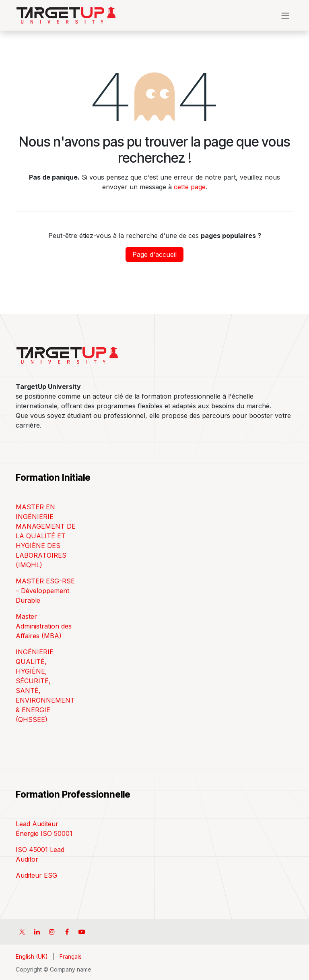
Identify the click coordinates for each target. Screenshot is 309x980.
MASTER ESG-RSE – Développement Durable (45, 591)
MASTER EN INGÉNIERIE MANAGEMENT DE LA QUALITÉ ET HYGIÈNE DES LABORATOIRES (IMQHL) (46, 536)
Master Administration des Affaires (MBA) (44, 626)
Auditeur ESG (36, 875)
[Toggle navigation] (285, 15)
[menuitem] (32, 956)
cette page (190, 187)
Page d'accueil (154, 254)
